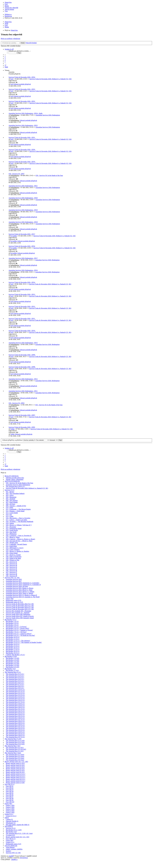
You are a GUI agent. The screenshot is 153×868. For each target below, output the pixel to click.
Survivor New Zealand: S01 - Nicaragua (18, 611)
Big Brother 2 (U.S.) (12, 623)
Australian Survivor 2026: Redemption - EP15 (23, 343)
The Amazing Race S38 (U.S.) (15, 486)
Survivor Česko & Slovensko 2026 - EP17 (22, 234)
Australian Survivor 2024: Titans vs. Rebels (19, 593)
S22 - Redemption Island (14, 529)
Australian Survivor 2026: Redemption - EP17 (23, 258)
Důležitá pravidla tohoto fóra (15, 478)
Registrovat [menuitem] (8, 16)
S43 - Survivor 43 (11, 567)
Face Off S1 (10, 786)
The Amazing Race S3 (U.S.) (15, 677)
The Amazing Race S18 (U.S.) (15, 704)
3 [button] (5, 58)
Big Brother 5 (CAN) (12, 665)
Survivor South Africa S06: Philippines (18, 614)
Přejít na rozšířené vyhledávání (10, 39)
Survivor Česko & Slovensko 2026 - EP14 (22, 282)
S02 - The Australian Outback (15, 493)
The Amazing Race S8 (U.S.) (15, 686)
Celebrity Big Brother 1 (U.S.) (15, 655)
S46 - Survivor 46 (11, 571)
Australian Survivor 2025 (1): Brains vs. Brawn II (21, 595)
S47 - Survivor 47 (11, 572)
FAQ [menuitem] (6, 4)
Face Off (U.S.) (10, 784)
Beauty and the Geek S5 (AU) (15, 770)
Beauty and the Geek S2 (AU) (15, 765)
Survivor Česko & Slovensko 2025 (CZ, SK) (20, 609)
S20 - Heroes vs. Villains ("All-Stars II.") (19, 525)
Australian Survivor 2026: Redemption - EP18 (23, 222)
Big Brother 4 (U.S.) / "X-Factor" (16, 627)
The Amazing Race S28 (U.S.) (15, 721)
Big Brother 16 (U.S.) (13, 648)
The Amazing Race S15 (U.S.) (15, 698)
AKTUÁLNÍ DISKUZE (12, 481)
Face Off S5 (10, 793)
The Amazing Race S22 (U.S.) (15, 711)
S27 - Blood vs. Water (13, 537)
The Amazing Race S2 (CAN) (15, 742)
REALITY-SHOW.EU (12, 476)
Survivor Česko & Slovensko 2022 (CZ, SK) (20, 604)
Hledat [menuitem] (7, 6)
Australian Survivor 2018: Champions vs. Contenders (22, 583)
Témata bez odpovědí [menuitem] (11, 8)
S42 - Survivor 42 (11, 564)
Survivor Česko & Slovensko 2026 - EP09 (22, 355)
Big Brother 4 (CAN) (12, 663)
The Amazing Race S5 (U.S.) (15, 681)
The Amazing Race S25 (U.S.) (15, 716)
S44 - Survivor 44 (11, 565)
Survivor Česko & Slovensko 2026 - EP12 (22, 306)
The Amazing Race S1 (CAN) (15, 741)
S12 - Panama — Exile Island (15, 511)
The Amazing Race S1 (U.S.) (15, 674)
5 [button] (5, 62)
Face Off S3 (10, 790)
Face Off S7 (10, 797)
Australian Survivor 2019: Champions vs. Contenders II (23, 585)
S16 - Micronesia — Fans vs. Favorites (18, 518)
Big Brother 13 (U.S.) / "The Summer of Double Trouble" (24, 642)
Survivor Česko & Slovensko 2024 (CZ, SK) (20, 607)
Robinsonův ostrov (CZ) (13, 600)
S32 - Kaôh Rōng (11, 546)
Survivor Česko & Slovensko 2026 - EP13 (22, 294)
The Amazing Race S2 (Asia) (15, 756)
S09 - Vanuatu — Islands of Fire (16, 506)
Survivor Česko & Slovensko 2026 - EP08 (22, 367)
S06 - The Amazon (12, 500)
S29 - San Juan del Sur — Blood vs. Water (19, 541)
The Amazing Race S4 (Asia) (15, 760)
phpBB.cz (14, 859)
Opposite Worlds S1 (12, 821)
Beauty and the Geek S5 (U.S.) (16, 781)
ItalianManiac (15, 115)
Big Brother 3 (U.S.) (12, 625)
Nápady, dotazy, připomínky (15, 479)
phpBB (11, 856)
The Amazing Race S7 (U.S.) (15, 684)
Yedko (12, 429)
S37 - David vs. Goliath (13, 555)
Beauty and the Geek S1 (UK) (15, 783)
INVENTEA (24, 858)
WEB (6, 24)
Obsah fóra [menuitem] (8, 2)
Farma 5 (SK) (10, 812)
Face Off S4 (10, 791)
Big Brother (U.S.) (10, 620)
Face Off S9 (10, 800)
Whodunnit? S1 (11, 823)
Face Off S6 (10, 795)
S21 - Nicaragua (11, 527)
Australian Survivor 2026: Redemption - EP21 (23, 186)
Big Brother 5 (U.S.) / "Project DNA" (18, 628)
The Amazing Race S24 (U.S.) (15, 714)
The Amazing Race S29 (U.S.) (15, 723)
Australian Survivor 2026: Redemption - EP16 (23, 270)
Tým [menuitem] (6, 11)
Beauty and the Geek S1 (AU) (15, 763)
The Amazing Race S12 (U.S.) (15, 693)
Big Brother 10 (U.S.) (13, 637)
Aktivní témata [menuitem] (9, 9)
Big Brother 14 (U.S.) (13, 644)
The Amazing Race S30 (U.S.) (15, 725)
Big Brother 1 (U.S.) (12, 621)
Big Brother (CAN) (11, 656)
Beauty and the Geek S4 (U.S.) (16, 779)
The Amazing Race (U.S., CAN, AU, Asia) (19, 833)
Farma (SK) (8, 804)
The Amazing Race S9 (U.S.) (15, 688)
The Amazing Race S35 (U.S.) (15, 734)
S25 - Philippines (11, 534)
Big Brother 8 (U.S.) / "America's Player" (19, 634)
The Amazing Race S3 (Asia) (15, 758)
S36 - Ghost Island (12, 553)
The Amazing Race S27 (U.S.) (15, 720)
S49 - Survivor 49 (11, 576)
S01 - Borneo (10, 492)
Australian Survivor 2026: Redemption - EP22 (23, 125)
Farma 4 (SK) (10, 811)
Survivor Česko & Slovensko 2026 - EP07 (22, 415)
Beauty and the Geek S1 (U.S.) (16, 774)
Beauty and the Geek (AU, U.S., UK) (16, 762)
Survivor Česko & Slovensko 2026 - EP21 (22, 137)
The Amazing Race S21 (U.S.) (15, 709)
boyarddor (14, 236)
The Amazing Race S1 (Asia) (15, 755)
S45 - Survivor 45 (11, 569)
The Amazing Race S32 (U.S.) (15, 728)
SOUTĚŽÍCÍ (9, 826)
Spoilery (8, 851)
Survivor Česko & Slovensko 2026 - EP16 (22, 246)
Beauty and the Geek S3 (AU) (15, 767)
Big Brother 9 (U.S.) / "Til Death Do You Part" (20, 635)
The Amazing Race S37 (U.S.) (15, 737)
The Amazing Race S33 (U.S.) (15, 730)
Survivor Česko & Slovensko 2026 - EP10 (22, 331)
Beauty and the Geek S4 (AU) (15, 769)
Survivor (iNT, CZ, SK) (12, 578)
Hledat (23, 43)
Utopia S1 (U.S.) (11, 816)
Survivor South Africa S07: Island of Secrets (20, 616)
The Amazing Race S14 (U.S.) (15, 697)
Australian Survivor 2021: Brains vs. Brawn (20, 588)
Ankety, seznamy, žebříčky (14, 849)
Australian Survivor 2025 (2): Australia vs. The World (23, 597)
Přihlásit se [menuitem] (8, 14)
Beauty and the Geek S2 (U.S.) (16, 776)
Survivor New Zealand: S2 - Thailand (18, 613)
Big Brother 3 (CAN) (12, 662)
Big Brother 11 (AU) (12, 670)
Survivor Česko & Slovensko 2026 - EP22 (22, 101)
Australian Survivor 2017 (14, 581)
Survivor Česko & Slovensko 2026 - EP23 (22, 89)
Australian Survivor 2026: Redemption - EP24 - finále (26, 113)
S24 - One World (11, 532)
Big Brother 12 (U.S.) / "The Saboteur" (18, 641)
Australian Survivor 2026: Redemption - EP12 (23, 379)
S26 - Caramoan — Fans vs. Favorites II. (19, 536)
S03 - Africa (10, 495)
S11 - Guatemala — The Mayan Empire (18, 509)
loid (12, 79)
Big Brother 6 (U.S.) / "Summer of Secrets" (19, 630)
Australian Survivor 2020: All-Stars (17, 586)
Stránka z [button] (9, 49)
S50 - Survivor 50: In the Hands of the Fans (49, 175)
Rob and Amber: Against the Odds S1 (18, 825)
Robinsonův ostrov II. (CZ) (14, 602)
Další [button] (6, 67)
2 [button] (5, 57)
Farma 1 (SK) (10, 805)
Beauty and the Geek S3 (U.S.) (16, 777)
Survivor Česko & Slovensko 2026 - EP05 (22, 427)
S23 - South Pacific (12, 530)
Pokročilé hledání (31, 43)
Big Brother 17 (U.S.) (13, 649)
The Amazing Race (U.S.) (13, 672)
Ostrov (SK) (10, 599)
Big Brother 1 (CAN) (12, 658)
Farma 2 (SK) (10, 807)
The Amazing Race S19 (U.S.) (15, 705)
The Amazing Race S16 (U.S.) (15, 700)
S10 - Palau (9, 507)
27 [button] (5, 65)
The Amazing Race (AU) (12, 746)
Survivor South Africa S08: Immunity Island (20, 618)
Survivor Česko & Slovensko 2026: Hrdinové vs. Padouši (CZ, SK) (50, 79)
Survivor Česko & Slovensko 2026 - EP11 (22, 319)
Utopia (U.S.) (9, 814)
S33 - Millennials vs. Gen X (15, 548)
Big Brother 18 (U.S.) (13, 651)
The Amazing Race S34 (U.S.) (15, 732)
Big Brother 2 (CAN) (12, 660)
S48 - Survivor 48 (11, 574)
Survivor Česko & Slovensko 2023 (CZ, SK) (20, 606)
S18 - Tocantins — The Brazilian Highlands (20, 522)
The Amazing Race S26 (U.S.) (15, 718)
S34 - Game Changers (13, 550)
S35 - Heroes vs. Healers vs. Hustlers (17, 551)
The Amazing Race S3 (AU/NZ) (16, 749)
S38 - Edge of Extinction (14, 557)
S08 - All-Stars (10, 504)
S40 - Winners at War (13, 560)
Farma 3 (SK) (10, 809)
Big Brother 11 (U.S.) (13, 639)
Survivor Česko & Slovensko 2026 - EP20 (22, 150)
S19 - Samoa (10, 523)
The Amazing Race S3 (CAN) (15, 744)
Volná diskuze (10, 847)
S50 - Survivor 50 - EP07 (16, 174)
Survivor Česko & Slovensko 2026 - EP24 (22, 77)
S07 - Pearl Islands (12, 502)
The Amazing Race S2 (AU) (15, 748)
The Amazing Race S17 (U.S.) (15, 702)
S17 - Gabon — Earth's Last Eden (16, 520)
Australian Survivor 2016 (14, 579)
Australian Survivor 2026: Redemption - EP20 (23, 198)
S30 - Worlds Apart (12, 543)
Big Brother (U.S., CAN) (14, 830)
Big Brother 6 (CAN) (12, 667)
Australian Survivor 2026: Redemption (48, 115)
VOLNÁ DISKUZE (11, 846)
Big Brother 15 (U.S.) (13, 646)
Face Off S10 (10, 802)
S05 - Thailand (10, 499)
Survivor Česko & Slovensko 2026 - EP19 (22, 162)
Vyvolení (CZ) (10, 835)
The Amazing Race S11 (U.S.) (15, 691)
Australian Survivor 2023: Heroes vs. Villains (20, 592)
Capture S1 (9, 819)
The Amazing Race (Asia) (13, 753)
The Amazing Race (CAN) (13, 739)
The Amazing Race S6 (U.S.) (15, 683)
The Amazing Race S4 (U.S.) (15, 679)
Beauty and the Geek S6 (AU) (15, 772)
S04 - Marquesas (11, 497)
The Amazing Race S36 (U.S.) (15, 735)
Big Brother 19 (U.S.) (13, 653)
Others (7, 818)
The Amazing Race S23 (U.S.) (15, 712)
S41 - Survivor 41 (11, 562)
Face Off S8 (10, 798)
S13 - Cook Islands (12, 513)
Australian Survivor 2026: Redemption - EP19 (23, 210)
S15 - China (10, 516)
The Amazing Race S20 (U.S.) (15, 707)
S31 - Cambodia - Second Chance (16, 544)
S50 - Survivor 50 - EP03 (16, 403)
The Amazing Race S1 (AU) (15, 751)
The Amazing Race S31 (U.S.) (15, 727)
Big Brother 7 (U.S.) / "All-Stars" (16, 632)
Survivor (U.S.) (10, 490)
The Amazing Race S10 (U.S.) (15, 690)
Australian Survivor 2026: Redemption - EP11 (23, 391)
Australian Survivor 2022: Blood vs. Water (19, 590)
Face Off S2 (10, 788)
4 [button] (5, 60)
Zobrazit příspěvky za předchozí (19, 440)
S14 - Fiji (9, 515)
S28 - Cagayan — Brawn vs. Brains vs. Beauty (20, 539)
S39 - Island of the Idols (13, 558)
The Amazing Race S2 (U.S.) (15, 676)
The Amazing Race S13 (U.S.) (15, 695)
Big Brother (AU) (10, 669)
